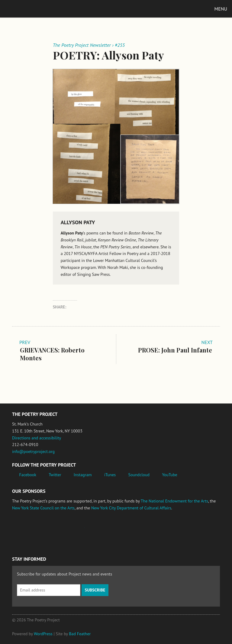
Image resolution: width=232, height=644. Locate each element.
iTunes (110, 475)
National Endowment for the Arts (29, 531)
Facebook (28, 475)
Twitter (55, 475)
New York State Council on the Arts (43, 508)
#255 (120, 45)
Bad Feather (80, 634)
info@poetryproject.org (33, 451)
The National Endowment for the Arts (174, 501)
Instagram (83, 475)
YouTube (169, 475)
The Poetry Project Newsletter (82, 45)
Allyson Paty (78, 222)
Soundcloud (139, 475)
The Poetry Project (33, 9)
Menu (221, 9)
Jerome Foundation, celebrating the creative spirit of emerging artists (68, 531)
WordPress (43, 634)
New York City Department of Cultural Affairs (131, 508)
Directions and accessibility (37, 438)
